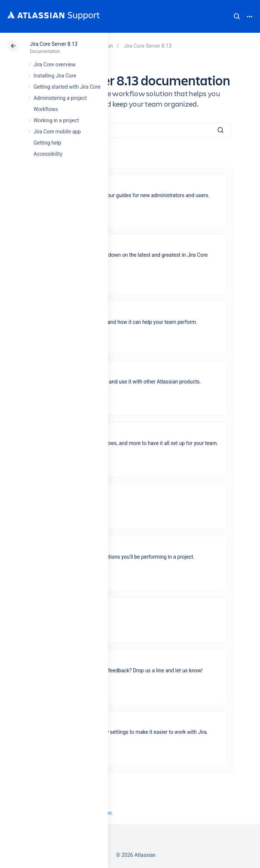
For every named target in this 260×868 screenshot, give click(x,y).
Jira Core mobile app (57, 132)
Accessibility (48, 154)
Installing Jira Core (55, 76)
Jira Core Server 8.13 (54, 44)
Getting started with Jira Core (67, 87)
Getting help (47, 143)
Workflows (46, 109)
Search (237, 16)
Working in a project (56, 120)
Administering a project (60, 98)
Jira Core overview (55, 64)
